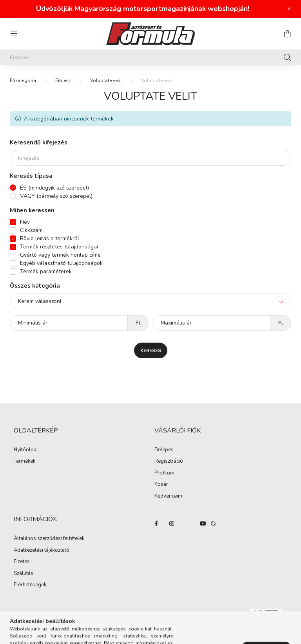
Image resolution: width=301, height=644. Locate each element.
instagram (172, 524)
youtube (203, 524)
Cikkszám (31, 230)
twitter (187, 524)
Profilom (164, 473)
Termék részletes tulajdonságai (59, 247)
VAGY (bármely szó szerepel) (56, 196)
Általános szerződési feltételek (49, 539)
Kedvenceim (168, 496)
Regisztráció (169, 462)
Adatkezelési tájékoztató (42, 551)
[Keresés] (150, 57)
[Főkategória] (23, 80)
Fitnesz (63, 80)
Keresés (151, 350)
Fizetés (22, 562)
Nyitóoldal (26, 450)
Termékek (24, 462)
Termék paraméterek (46, 271)
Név (25, 222)
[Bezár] (289, 9)
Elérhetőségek (30, 585)
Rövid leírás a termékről (50, 238)
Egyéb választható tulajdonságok (61, 263)
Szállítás (24, 574)
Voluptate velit (106, 80)
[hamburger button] (14, 34)
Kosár (161, 485)
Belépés (164, 450)
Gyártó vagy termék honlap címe (60, 255)
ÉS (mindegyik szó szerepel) (54, 188)
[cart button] (287, 34)
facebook (156, 524)
